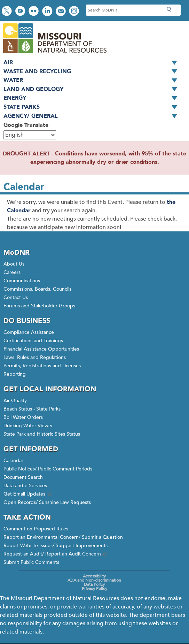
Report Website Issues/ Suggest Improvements (56, 546)
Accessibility (94, 576)
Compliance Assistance (29, 332)
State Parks (93, 107)
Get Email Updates (28, 494)
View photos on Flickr (34, 12)
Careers (12, 272)
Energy (93, 98)
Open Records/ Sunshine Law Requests (47, 502)
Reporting (15, 374)
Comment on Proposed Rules (36, 529)
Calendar (13, 461)
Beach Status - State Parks (32, 409)
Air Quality (15, 401)
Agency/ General (93, 116)
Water (93, 80)
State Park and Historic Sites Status (42, 434)
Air (93, 63)
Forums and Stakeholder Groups (39, 306)
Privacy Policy (94, 589)
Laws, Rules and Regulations (35, 357)
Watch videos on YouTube (21, 12)
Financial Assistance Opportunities (41, 349)
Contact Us (16, 297)
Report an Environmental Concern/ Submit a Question (63, 537)
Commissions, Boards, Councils (37, 289)
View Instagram (75, 12)
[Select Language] (30, 135)
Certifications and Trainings (33, 341)
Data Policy (94, 584)
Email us (61, 12)
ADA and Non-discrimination (94, 580)
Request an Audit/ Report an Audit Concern (56, 554)
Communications (22, 281)
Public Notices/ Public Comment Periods (48, 469)
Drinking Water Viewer (28, 426)
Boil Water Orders (23, 417)
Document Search (23, 477)
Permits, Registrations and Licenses (42, 366)
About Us (14, 264)
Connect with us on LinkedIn (48, 12)
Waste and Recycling (93, 72)
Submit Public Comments (31, 562)
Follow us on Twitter (8, 12)
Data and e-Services (25, 486)
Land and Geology (93, 90)
